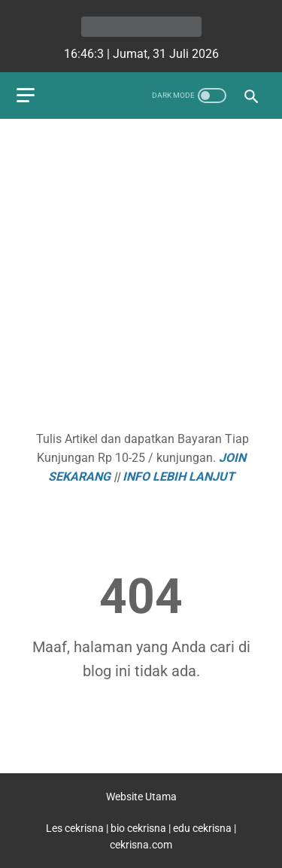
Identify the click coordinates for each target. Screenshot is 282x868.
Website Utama (141, 797)
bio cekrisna (139, 828)
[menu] (26, 95)
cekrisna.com (141, 845)
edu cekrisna (202, 828)
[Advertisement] (141, 276)
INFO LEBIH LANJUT (179, 476)
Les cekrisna (76, 828)
